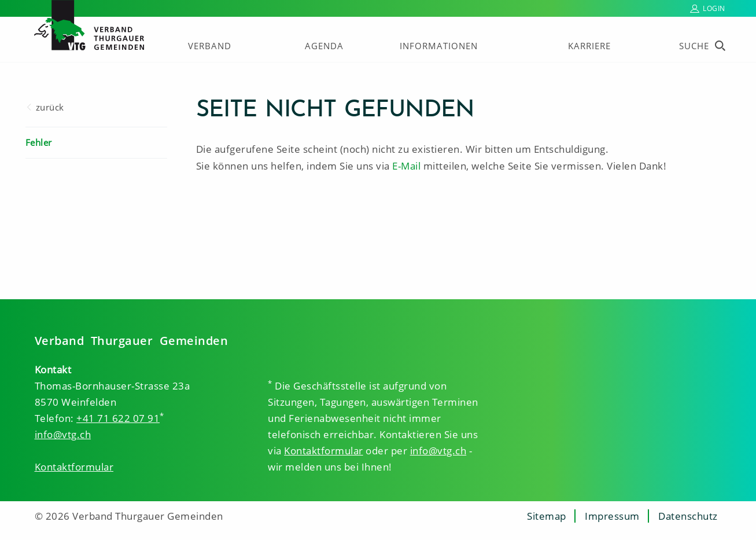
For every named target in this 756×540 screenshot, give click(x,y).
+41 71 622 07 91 (118, 418)
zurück (50, 107)
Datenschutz (688, 516)
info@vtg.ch (63, 434)
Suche (694, 46)
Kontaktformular (74, 467)
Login (714, 8)
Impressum (612, 516)
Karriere (589, 46)
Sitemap (547, 516)
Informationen (439, 46)
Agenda (324, 46)
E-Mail (406, 166)
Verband (210, 46)
